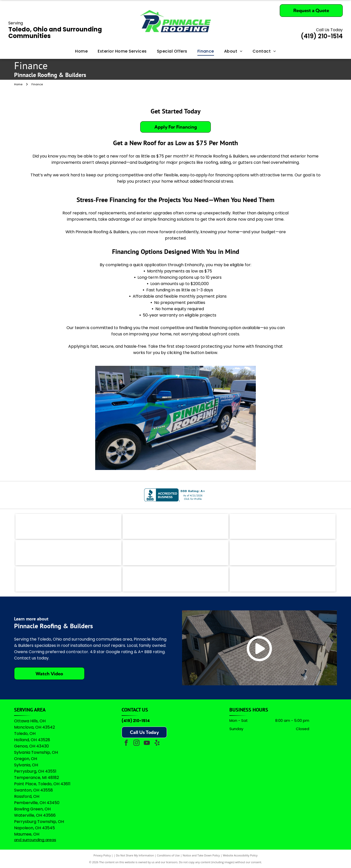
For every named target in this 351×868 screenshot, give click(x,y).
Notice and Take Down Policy (201, 855)
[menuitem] (81, 51)
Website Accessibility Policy (240, 855)
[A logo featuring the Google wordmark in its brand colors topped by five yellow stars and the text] (283, 579)
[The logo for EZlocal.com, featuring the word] (68, 526)
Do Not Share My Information (135, 855)
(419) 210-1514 (136, 721)
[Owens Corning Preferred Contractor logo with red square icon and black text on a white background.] (176, 579)
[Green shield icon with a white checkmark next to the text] (283, 553)
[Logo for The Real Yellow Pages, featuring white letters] (68, 553)
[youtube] (147, 744)
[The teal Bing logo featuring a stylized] (283, 526)
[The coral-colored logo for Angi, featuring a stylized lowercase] (176, 526)
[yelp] (157, 744)
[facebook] (126, 744)
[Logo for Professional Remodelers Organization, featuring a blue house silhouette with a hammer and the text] (68, 579)
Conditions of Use (168, 855)
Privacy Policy (102, 855)
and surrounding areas (35, 840)
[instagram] (136, 744)
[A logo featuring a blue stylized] (176, 553)
